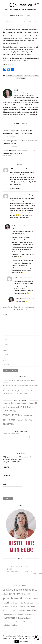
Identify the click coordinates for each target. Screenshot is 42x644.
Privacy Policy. (23, 641)
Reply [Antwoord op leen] (28, 169)
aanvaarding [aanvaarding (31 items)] (9, 410)
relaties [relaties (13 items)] (8, 403)
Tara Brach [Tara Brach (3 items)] (37, 603)
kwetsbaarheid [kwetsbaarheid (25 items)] (30, 403)
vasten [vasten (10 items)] (14, 611)
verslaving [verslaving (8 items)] (6, 622)
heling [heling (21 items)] (31, 407)
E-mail (5, 350)
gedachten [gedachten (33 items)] (8, 424)
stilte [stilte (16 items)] (4, 403)
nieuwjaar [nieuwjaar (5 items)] (29, 614)
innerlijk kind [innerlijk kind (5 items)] (23, 614)
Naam (5, 340)
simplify (28, 76)
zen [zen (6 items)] (32, 622)
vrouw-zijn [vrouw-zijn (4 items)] (29, 622)
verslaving (21, 78)
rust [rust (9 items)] (4, 603)
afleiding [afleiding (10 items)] (21, 416)
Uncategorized (29, 22)
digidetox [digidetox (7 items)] (23, 594)
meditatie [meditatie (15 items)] (29, 415)
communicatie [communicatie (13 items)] (20, 403)
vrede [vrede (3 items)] (10, 607)
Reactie (6, 315)
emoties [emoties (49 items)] (27, 419)
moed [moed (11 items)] (4, 407)
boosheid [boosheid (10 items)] (23, 411)
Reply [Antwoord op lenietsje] (15, 228)
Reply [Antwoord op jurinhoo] (31, 195)
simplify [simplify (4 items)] (13, 607)
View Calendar (34, 437)
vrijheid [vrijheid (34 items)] (24, 407)
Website (5, 360)
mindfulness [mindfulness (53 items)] (11, 415)
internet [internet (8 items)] (5, 606)
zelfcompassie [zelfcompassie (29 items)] (10, 420)
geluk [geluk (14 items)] (24, 415)
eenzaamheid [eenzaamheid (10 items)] (22, 611)
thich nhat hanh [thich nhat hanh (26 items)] (13, 407)
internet (19, 76)
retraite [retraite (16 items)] (19, 420)
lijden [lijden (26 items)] (13, 403)
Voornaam (6, 467)
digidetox (10, 76)
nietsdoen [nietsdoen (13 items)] (19, 411)
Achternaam (6, 476)
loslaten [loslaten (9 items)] (32, 603)
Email (4, 484)
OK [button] (17, 641)
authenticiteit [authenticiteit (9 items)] (24, 603)
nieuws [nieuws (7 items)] (17, 603)
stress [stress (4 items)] (20, 618)
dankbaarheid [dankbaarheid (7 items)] (7, 611)
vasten (35, 76)
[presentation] (15, 372)
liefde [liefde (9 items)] (29, 594)
